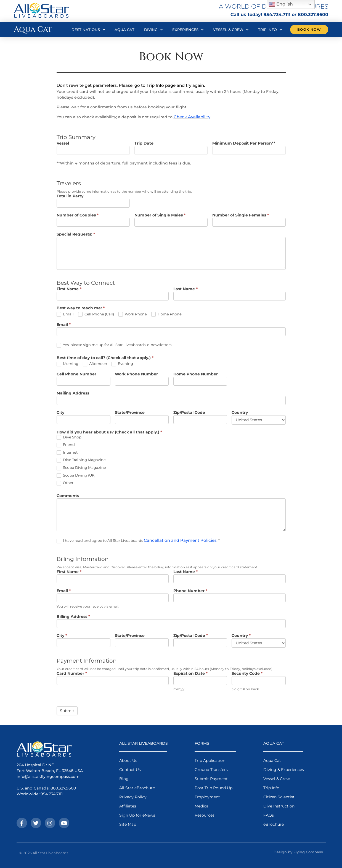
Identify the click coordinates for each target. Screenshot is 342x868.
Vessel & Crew (231, 30)
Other (65, 483)
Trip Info (270, 30)
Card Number (72, 674)
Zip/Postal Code (189, 413)
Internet (67, 453)
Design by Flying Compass (298, 852)
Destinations (88, 30)
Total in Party (70, 196)
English (281, 4)
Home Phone (166, 314)
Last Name (185, 289)
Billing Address (73, 617)
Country (240, 413)
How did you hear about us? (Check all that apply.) (109, 432)
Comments (68, 496)
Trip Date (144, 143)
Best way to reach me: (81, 308)
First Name (69, 289)
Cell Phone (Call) (96, 314)
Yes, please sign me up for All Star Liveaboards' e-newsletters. (114, 345)
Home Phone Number (196, 374)
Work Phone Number (136, 374)
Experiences (188, 30)
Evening (122, 364)
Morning (67, 364)
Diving (153, 30)
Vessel (63, 143)
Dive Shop (69, 437)
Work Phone (133, 314)
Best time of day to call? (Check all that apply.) (105, 358)
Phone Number (190, 591)
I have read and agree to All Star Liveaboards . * (138, 540)
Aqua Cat (124, 30)
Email (65, 314)
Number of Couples (78, 215)
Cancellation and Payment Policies (180, 540)
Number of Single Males (160, 215)
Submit (67, 711)
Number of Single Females (241, 215)
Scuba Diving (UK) (76, 475)
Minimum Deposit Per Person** (244, 143)
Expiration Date (190, 674)
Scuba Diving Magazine (81, 468)
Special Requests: (76, 234)
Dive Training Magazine (81, 460)
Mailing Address (73, 393)
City (60, 413)
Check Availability (192, 117)
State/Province (130, 413)
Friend (66, 445)
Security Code (247, 674)
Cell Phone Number (76, 374)
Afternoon (95, 364)
